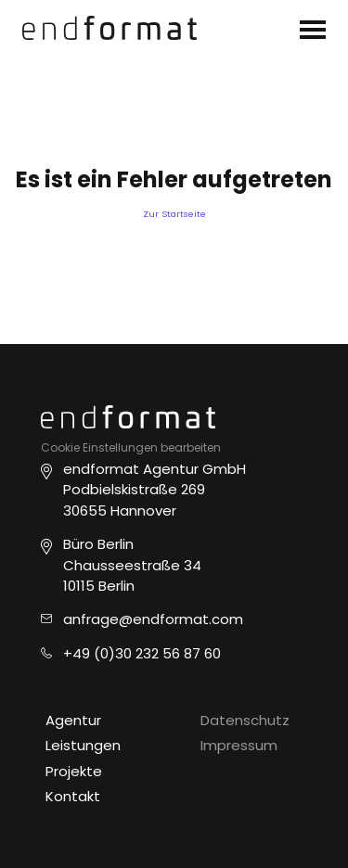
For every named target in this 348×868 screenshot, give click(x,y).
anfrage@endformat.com (153, 619)
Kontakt (73, 796)
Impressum (239, 745)
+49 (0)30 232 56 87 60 (142, 653)
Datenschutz (245, 720)
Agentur (73, 720)
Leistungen (83, 745)
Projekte (74, 771)
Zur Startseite (174, 214)
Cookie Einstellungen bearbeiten (131, 447)
